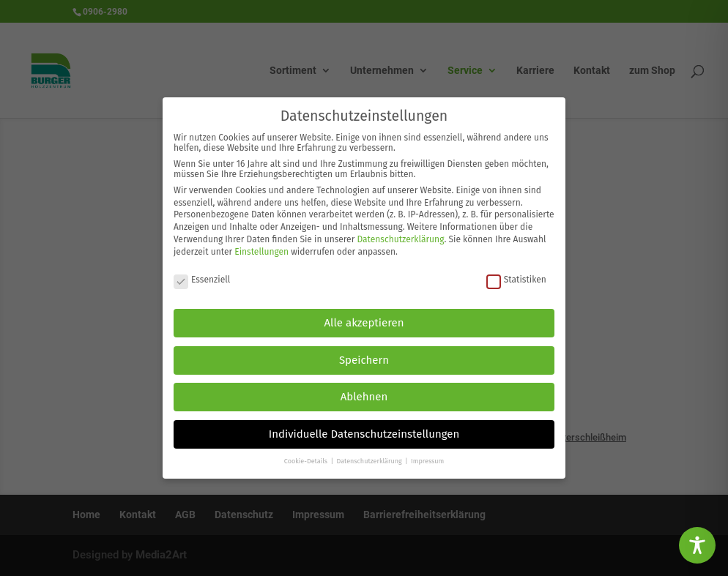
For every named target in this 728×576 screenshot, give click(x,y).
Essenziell (202, 272)
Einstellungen (261, 244)
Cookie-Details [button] (307, 454)
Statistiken (516, 272)
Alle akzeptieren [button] (364, 315)
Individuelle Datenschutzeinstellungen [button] (364, 426)
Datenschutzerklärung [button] (370, 454)
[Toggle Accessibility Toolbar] (697, 545)
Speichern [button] (364, 352)
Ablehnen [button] (364, 389)
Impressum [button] (427, 454)
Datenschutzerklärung (400, 231)
